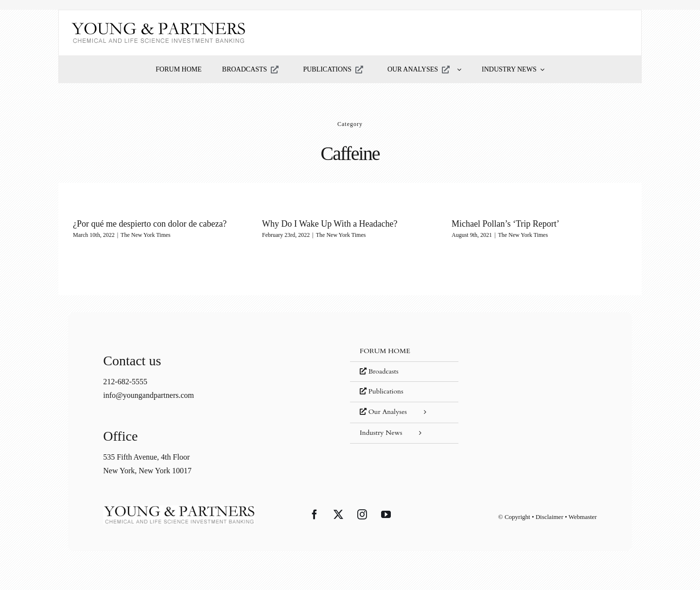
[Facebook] (315, 515)
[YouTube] (386, 515)
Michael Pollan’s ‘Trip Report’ (506, 224)
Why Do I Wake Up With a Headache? (330, 224)
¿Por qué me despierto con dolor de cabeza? (150, 224)
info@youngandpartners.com (149, 395)
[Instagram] (362, 515)
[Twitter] (338, 515)
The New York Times (146, 235)
